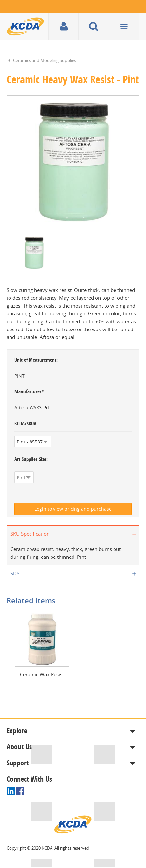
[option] (73, 162)
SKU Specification (30, 534)
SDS (15, 574)
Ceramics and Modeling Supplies (45, 60)
